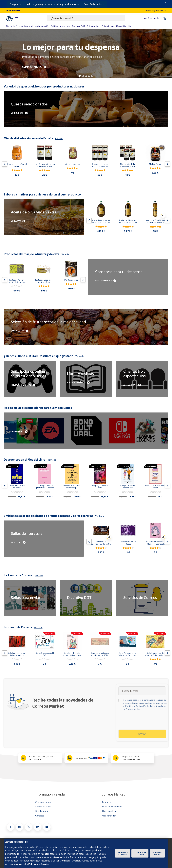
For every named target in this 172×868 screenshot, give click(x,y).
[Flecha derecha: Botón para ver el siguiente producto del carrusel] (167, 164)
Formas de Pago (43, 807)
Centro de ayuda (43, 802)
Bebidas (54, 26)
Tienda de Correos (14, 26)
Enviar (142, 734)
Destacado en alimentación (37, 26)
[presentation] (143, 722)
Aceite (62, 26)
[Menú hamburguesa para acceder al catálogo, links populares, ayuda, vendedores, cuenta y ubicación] (17, 18)
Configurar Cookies (140, 854)
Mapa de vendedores (112, 807)
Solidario (91, 26)
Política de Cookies (39, 864)
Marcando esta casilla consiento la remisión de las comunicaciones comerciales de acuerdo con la (145, 705)
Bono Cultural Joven (105, 26)
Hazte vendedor (110, 811)
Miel (69, 26)
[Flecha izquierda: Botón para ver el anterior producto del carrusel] (5, 164)
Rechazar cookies (123, 854)
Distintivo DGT (79, 26)
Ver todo (80, 356)
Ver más (59, 139)
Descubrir (106, 802)
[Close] (165, 2)
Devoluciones (41, 811)
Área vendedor (109, 816)
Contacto (40, 816)
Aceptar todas (157, 854)
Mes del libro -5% (124, 26)
